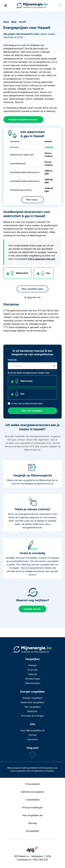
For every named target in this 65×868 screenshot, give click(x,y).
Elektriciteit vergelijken (32, 702)
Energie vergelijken (32, 698)
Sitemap (32, 823)
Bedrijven (33, 711)
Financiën (32, 670)
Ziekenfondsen (32, 683)
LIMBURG (49, 147)
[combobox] (32, 366)
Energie (32, 665)
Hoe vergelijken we (32, 815)
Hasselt (22, 22)
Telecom (32, 674)
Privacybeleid (32, 784)
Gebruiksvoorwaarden (32, 792)
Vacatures (32, 739)
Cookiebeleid (33, 800)
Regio (14, 22)
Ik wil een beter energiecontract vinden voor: (29, 373)
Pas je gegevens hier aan (42, 259)
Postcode (12, 360)
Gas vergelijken (32, 707)
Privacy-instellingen (33, 807)
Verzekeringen (32, 679)
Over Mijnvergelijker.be (32, 730)
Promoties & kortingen (33, 716)
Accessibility (32, 831)
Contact (32, 735)
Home (6, 22)
